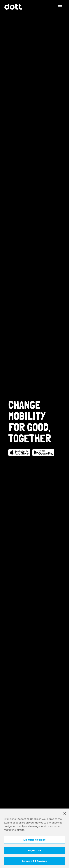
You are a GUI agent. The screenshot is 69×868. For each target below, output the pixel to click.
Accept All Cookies (34, 861)
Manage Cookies (35, 840)
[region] (34, 838)
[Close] (65, 813)
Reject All (34, 850)
